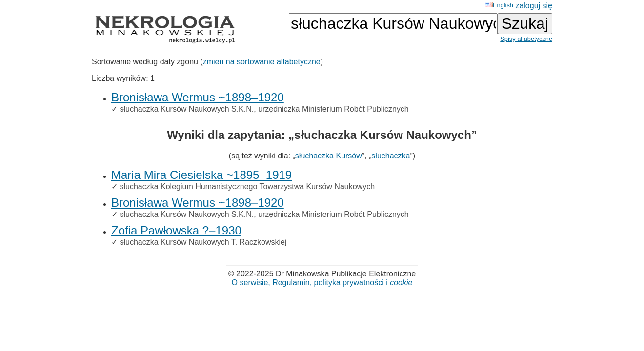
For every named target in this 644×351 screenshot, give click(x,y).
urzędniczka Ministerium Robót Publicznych (333, 109)
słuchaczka (391, 156)
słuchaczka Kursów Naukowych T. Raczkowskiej (203, 242)
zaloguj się (534, 6)
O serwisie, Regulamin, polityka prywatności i (322, 283)
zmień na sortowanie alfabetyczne (262, 62)
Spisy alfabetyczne (526, 39)
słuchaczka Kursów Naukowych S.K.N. (187, 109)
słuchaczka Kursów (329, 156)
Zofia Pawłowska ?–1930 (176, 230)
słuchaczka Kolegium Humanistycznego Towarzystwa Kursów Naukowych (247, 186)
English (499, 5)
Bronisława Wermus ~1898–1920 (198, 97)
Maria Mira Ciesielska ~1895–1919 (201, 175)
